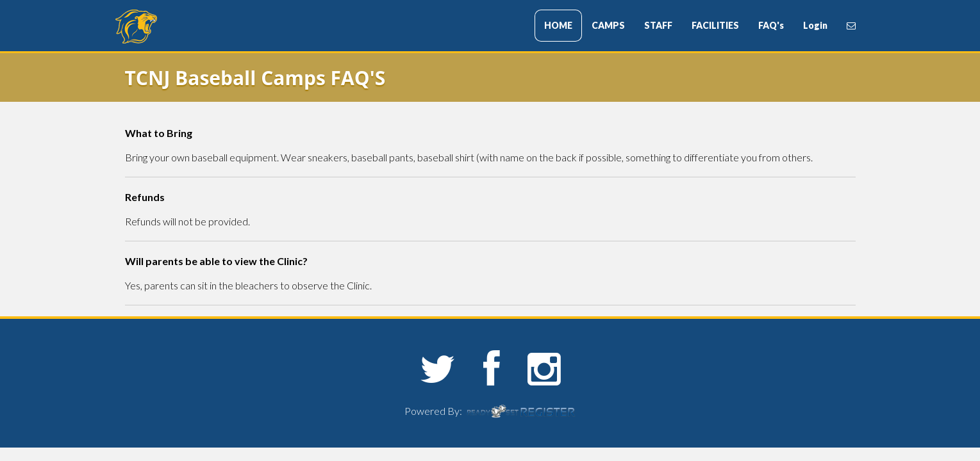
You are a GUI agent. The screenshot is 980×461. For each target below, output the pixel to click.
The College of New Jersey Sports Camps (192, 27)
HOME (558, 25)
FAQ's (771, 25)
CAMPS (608, 25)
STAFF (658, 25)
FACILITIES (715, 25)
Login (815, 25)
